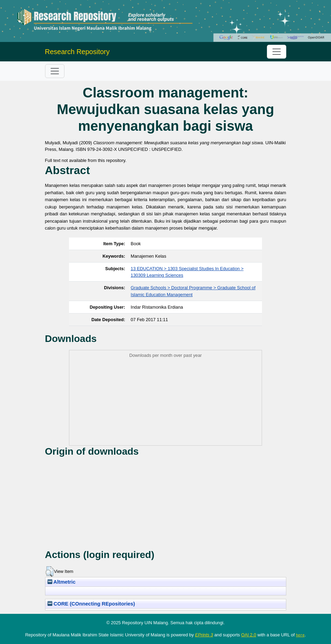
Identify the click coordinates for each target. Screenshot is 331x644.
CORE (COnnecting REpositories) (91, 604)
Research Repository (77, 52)
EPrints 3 (204, 635)
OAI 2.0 (249, 635)
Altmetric (62, 582)
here (300, 635)
